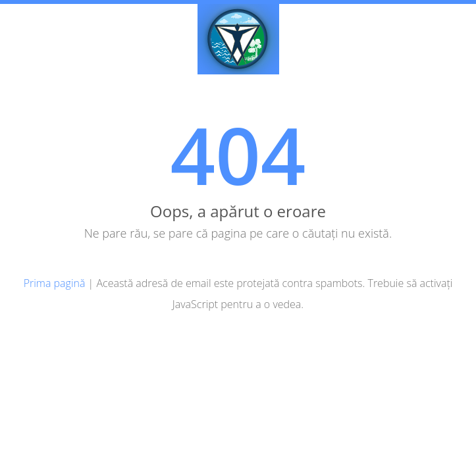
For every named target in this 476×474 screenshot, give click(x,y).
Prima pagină (55, 283)
